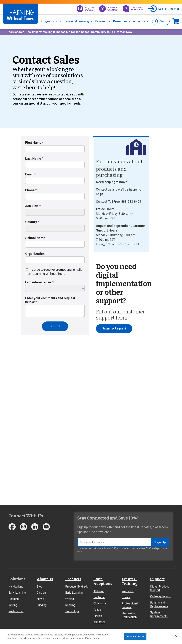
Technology (72, 611)
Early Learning (17, 593)
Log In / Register (169, 9)
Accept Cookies (135, 636)
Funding (42, 605)
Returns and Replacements (159, 604)
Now (176, 21)
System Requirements (159, 614)
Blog (40, 587)
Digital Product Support (159, 588)
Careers (42, 593)
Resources (120, 21)
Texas (97, 610)
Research (101, 21)
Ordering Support (161, 596)
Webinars (128, 591)
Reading (14, 599)
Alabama (99, 591)
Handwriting (16, 587)
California (99, 597)
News (40, 599)
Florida (98, 616)
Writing (13, 605)
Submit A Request (114, 329)
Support (157, 579)
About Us (139, 21)
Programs (47, 21)
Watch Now (125, 32)
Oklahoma (100, 603)
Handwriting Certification (129, 615)
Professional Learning (74, 21)
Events (126, 597)
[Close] (176, 636)
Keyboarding (16, 611)
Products (73, 579)
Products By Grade (77, 587)
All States (100, 622)
